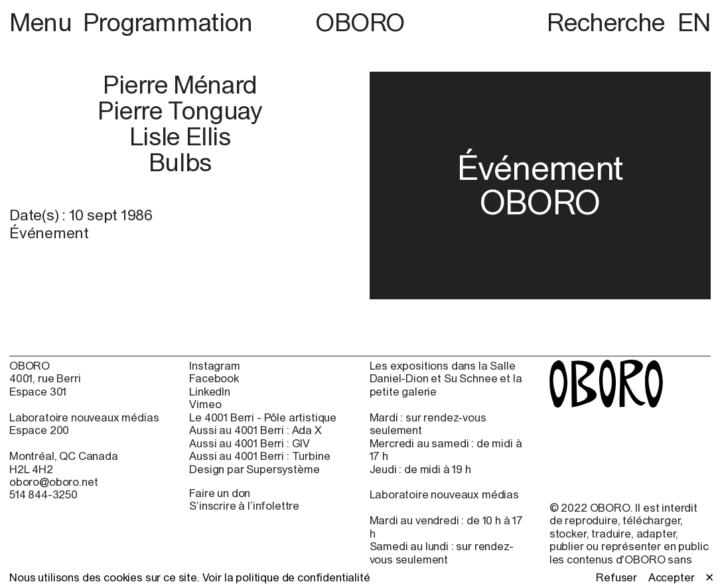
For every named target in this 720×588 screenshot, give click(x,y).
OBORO (360, 22)
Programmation (168, 22)
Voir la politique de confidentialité (286, 577)
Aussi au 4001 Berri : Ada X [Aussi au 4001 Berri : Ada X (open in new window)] (255, 430)
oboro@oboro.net (54, 482)
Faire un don (220, 493)
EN (694, 22)
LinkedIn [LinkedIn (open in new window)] (210, 392)
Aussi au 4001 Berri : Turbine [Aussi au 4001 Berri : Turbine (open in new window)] (259, 456)
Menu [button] (43, 22)
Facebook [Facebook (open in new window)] (214, 379)
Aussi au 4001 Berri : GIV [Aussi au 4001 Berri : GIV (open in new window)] (250, 444)
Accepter (672, 578)
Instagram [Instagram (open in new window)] (215, 366)
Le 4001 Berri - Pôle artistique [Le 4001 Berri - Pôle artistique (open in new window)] (263, 418)
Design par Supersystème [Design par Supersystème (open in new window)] (254, 470)
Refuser (616, 578)
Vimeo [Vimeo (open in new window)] (205, 404)
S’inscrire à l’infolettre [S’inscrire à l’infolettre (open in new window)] (244, 506)
